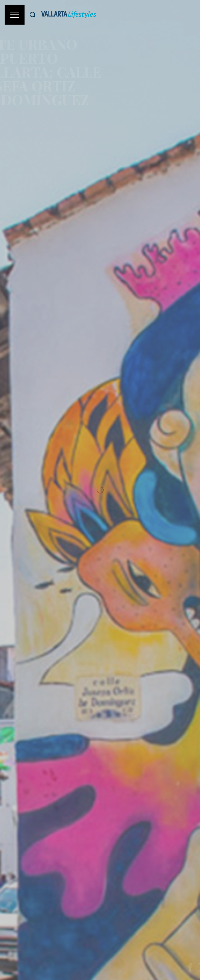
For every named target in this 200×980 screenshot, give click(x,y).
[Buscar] (33, 15)
